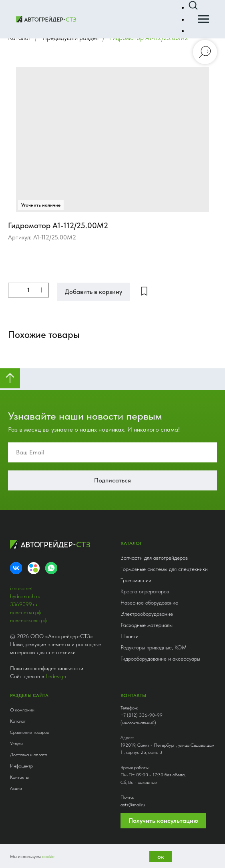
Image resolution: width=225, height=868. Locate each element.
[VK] (16, 568)
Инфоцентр (21, 766)
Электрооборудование (147, 614)
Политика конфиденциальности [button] (47, 668)
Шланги (130, 636)
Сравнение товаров (29, 732)
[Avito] (34, 568)
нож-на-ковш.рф (28, 620)
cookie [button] (48, 856)
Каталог (18, 721)
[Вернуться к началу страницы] (10, 378)
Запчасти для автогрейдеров (154, 558)
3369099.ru (24, 604)
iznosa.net (21, 588)
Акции (16, 788)
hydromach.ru (25, 596)
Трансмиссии (136, 580)
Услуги (16, 743)
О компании (22, 710)
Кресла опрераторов (145, 591)
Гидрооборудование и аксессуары (160, 659)
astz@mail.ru (133, 805)
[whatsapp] (51, 568)
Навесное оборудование (149, 603)
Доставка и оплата (29, 755)
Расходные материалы (147, 625)
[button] (193, 6)
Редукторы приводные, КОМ (154, 647)
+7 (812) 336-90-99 (142, 715)
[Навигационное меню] (203, 19)
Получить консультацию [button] (163, 821)
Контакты (19, 777)
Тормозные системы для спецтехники (164, 569)
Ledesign (56, 676)
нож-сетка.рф (26, 612)
